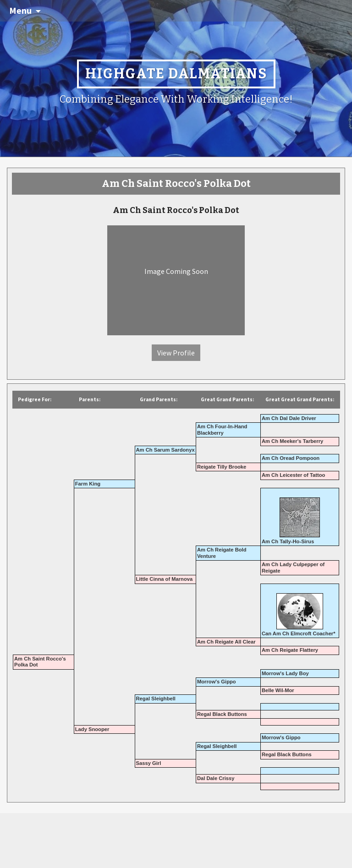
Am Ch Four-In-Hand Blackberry (222, 429)
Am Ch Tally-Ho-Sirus (288, 541)
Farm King (88, 484)
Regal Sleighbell (156, 699)
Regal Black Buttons (222, 714)
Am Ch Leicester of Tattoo (293, 475)
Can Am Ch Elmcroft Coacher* (299, 633)
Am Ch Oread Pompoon (291, 458)
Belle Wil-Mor (278, 690)
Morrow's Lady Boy (285, 673)
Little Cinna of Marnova (165, 579)
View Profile (176, 353)
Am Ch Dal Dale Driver (289, 418)
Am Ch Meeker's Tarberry (292, 441)
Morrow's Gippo (217, 682)
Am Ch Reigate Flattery (290, 650)
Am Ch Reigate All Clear (226, 642)
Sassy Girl (149, 763)
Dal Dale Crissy (216, 778)
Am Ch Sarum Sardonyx (165, 450)
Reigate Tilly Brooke (222, 467)
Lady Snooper (92, 729)
